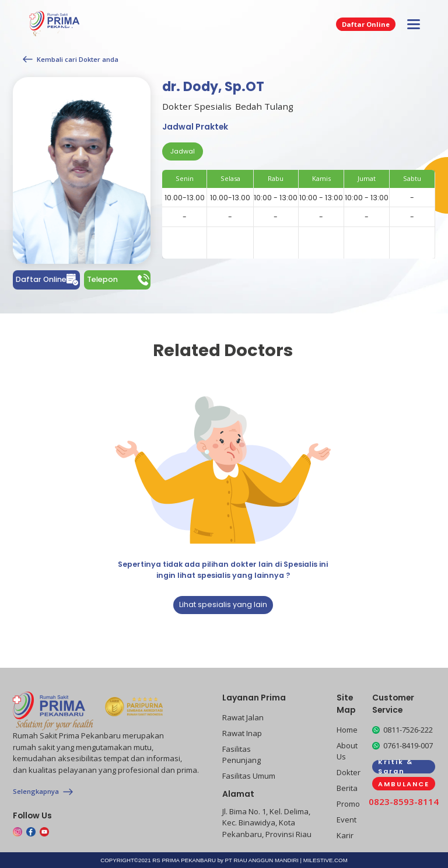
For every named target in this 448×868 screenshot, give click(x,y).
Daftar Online (366, 24)
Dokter (349, 772)
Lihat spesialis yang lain (223, 604)
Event (346, 820)
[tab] (183, 151)
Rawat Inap (242, 733)
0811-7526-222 (408, 730)
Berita (347, 788)
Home (347, 730)
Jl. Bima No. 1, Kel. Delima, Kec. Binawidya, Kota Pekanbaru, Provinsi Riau (267, 823)
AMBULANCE (404, 784)
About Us (347, 751)
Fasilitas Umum (249, 776)
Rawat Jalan (243, 717)
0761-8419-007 (408, 745)
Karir (345, 835)
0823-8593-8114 (404, 801)
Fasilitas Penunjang (242, 755)
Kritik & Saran (395, 767)
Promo (348, 804)
